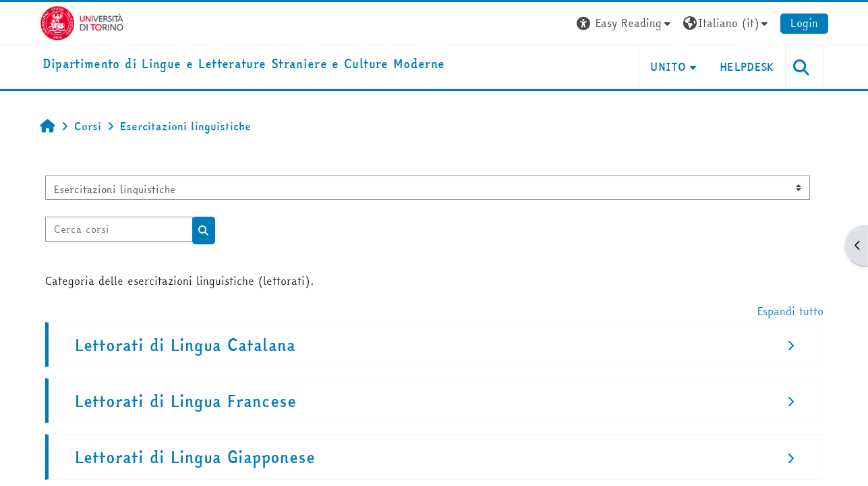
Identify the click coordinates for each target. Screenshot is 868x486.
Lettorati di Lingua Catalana (185, 345)
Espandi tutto (790, 311)
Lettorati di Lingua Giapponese (195, 457)
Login (804, 23)
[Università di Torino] (82, 22)
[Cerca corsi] (119, 229)
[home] (244, 64)
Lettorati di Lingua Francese (185, 401)
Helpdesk (747, 67)
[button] (625, 23)
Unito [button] (668, 67)
